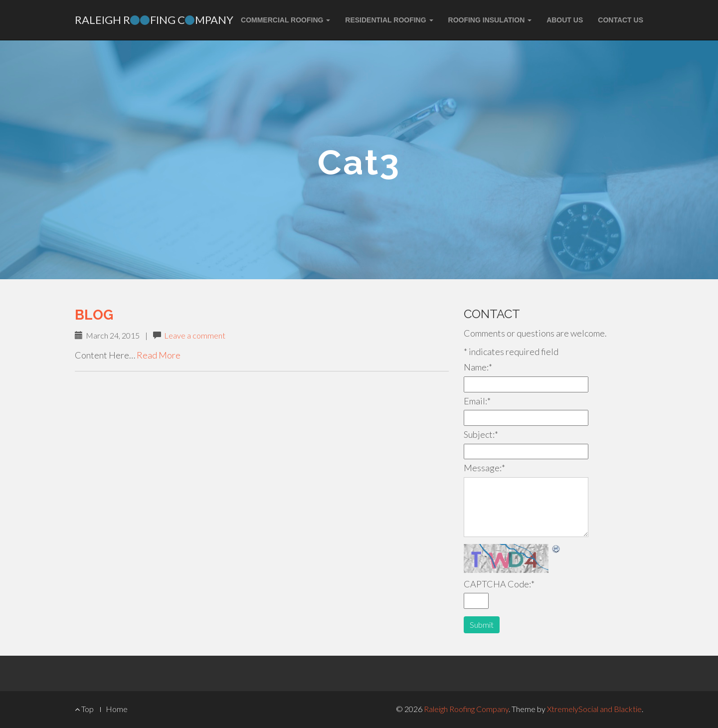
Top (84, 709)
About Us (565, 20)
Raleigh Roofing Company (466, 709)
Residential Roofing (389, 20)
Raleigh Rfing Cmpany (154, 20)
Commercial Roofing (285, 20)
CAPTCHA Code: (499, 584)
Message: (484, 468)
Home (117, 709)
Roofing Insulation (490, 20)
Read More (159, 355)
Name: (478, 367)
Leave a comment (195, 335)
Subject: (481, 434)
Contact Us (621, 20)
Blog (94, 315)
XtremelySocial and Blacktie (594, 709)
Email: (477, 401)
